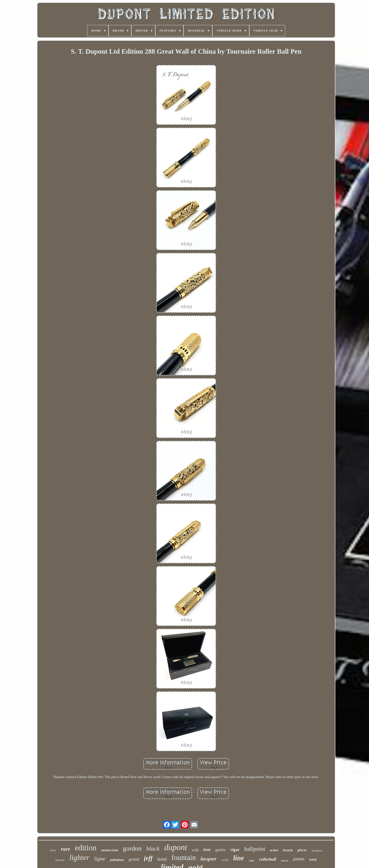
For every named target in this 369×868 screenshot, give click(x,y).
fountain (184, 858)
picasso (60, 860)
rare (65, 849)
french (288, 850)
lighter (79, 857)
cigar (235, 850)
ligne (100, 859)
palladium (117, 860)
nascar (285, 860)
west (313, 859)
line (239, 858)
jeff (148, 858)
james (299, 859)
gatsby (221, 850)
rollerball (268, 859)
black (153, 849)
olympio (317, 851)
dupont (176, 847)
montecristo (110, 850)
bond (162, 859)
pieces (302, 850)
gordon (132, 848)
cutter (252, 861)
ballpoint (255, 849)
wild (195, 850)
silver (53, 850)
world (225, 860)
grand (134, 859)
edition (86, 848)
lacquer (209, 859)
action (274, 850)
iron (207, 850)
